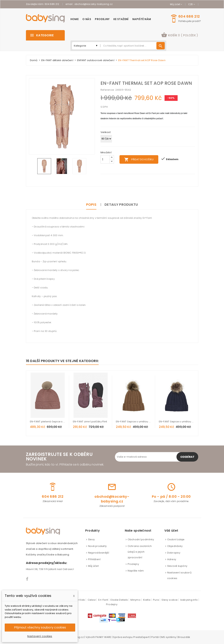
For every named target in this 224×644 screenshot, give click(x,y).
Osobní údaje (176, 539)
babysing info (189, 600)
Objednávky (175, 546)
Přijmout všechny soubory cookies (40, 627)
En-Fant (103, 600)
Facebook (27, 579)
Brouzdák (184, 637)
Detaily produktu (121, 204)
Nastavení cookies (40, 636)
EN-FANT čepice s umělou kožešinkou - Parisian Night (177, 422)
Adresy (172, 559)
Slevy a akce (170, 600)
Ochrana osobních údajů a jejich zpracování (140, 552)
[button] (180, 35)
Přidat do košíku (139, 160)
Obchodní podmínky (141, 539)
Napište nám (136, 571)
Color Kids (78, 600)
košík (180, 35)
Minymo (135, 600)
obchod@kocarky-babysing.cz (93, 4)
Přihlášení (94, 559)
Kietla (147, 600)
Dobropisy (174, 553)
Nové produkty (97, 546)
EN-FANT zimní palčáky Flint (90, 422)
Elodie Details (119, 600)
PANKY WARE (103, 637)
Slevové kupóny (177, 566)
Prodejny (133, 564)
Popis (91, 204)
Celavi (92, 600)
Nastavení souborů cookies (179, 575)
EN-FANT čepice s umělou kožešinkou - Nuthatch (134, 422)
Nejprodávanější (99, 553)
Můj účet (93, 566)
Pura (156, 600)
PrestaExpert (141, 637)
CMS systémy (168, 637)
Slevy (91, 539)
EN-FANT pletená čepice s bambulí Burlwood (48, 422)
